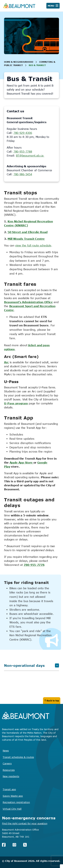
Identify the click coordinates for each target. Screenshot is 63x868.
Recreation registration (16, 802)
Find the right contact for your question (25, 823)
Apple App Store (22, 463)
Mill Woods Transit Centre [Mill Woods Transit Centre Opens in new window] (26, 239)
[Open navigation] (53, 6)
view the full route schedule (33, 245)
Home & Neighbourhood (19, 62)
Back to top (52, 701)
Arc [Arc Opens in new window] (6, 362)
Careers (7, 763)
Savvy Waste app (13, 796)
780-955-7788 (23, 152)
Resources (9, 770)
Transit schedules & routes (18, 757)
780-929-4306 (23, 133)
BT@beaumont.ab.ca (30, 156)
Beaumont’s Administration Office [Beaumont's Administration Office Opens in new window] (28, 302)
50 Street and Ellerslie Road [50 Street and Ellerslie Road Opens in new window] (28, 232)
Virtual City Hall (12, 809)
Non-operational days (32, 665)
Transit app (9, 789)
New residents (11, 776)
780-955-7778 (34, 565)
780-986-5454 (23, 174)
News (6, 751)
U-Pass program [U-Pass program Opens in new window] (16, 403)
